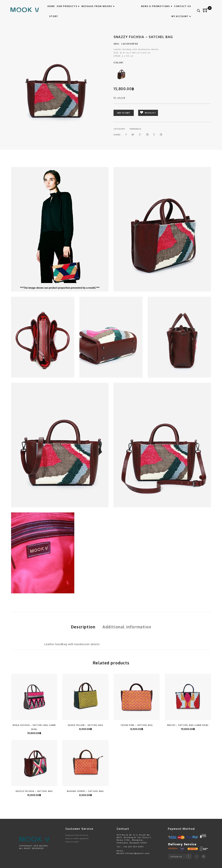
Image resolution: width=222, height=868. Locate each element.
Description (83, 627)
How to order (72, 842)
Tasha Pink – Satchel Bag (137, 725)
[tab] (83, 627)
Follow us (176, 857)
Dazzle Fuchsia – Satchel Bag (34, 791)
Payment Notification (77, 835)
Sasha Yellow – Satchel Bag (85, 725)
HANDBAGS (135, 129)
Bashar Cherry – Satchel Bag (85, 791)
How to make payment (77, 838)
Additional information (127, 627)
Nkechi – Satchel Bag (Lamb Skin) (188, 725)
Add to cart (124, 113)
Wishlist (148, 113)
